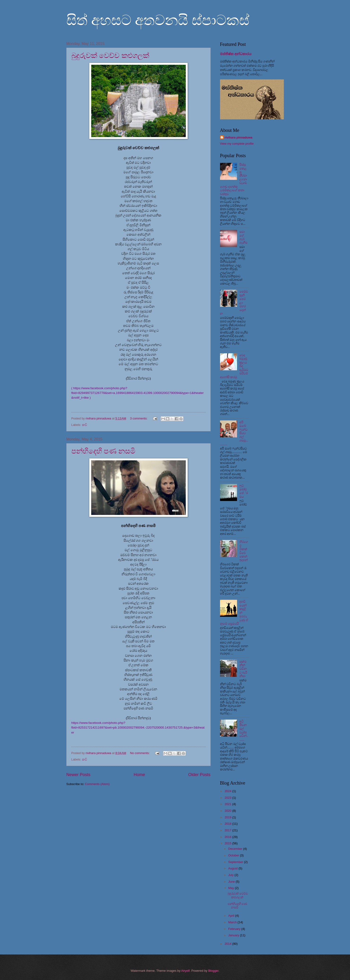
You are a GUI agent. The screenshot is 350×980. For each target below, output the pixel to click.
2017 (228, 830)
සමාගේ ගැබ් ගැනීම (243, 237)
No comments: (140, 753)
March (233, 922)
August (233, 868)
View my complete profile (237, 144)
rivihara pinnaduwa (239, 137)
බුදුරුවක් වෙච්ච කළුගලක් (110, 55)
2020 (228, 811)
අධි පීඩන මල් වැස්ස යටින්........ (244, 730)
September (236, 862)
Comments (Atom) (97, 784)
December (236, 849)
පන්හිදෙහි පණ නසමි (103, 451)
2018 (228, 824)
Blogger (213, 971)
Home (139, 775)
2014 (228, 944)
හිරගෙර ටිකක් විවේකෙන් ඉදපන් (244, 551)
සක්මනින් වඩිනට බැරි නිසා (243, 669)
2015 (228, 843)
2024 (228, 791)
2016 (228, 837)
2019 (228, 817)
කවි (84, 425)
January (234, 935)
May (232, 888)
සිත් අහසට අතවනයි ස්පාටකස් (158, 20)
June (232, 882)
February (235, 929)
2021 (228, 804)
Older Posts (199, 775)
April (232, 916)
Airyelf (186, 971)
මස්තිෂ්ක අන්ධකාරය (236, 54)
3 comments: (139, 418)
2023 (228, 798)
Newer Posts (78, 775)
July (231, 875)
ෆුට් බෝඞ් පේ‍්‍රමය (244, 491)
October (234, 855)
